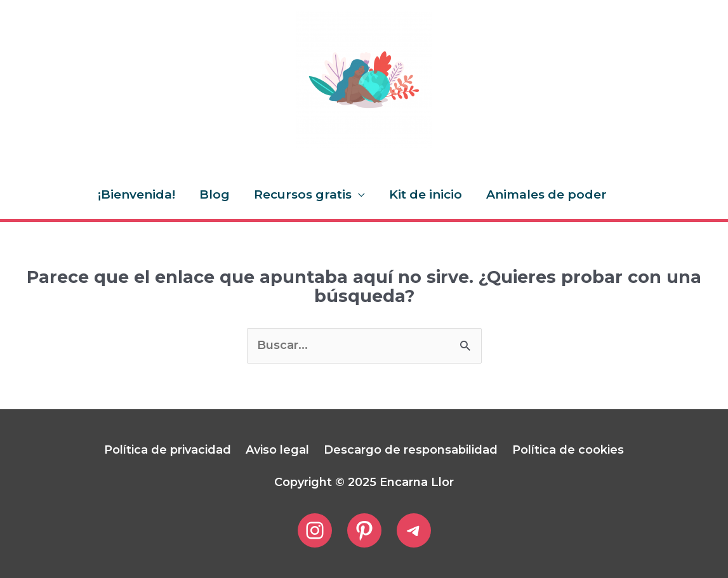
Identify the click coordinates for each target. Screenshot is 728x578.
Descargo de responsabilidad (411, 450)
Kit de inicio (426, 194)
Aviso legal (277, 450)
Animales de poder (546, 194)
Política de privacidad (168, 450)
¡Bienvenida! (136, 194)
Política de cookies (568, 450)
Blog (215, 194)
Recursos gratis (303, 194)
